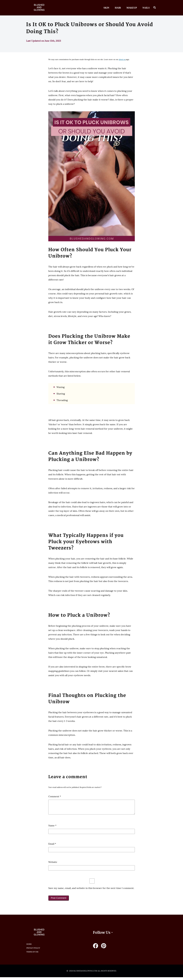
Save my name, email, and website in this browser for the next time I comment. (91, 891)
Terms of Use (32, 955)
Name (52, 828)
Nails (146, 8)
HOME (29, 947)
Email (52, 847)
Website (53, 865)
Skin (106, 8)
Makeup (132, 8)
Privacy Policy (33, 951)
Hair (118, 8)
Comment (55, 796)
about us (122, 60)
